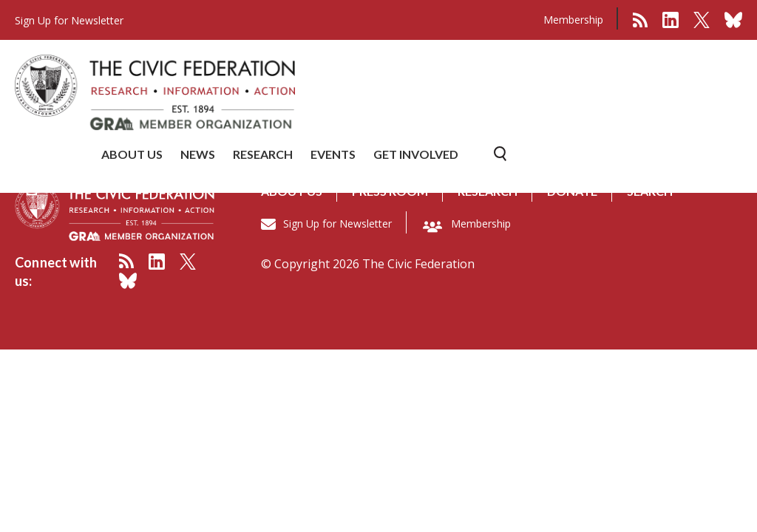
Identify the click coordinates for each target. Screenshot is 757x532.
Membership (573, 20)
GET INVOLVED (416, 154)
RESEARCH (263, 154)
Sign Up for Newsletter (337, 224)
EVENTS (333, 154)
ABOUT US (132, 154)
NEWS (198, 154)
